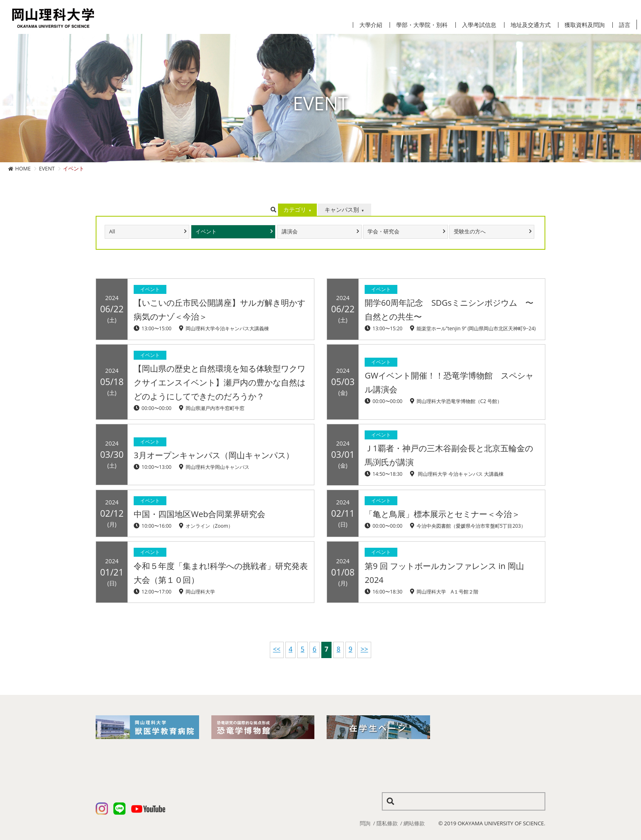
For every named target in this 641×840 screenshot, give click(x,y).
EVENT (47, 168)
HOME (23, 168)
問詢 (365, 823)
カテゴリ (295, 209)
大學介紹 (371, 25)
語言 (625, 25)
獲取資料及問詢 (585, 25)
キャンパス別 (342, 209)
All (112, 232)
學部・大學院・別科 (422, 25)
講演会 (290, 232)
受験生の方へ (470, 232)
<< (277, 649)
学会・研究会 (383, 232)
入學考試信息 (479, 25)
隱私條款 (387, 823)
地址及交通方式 (531, 25)
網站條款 (414, 823)
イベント (206, 232)
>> (364, 649)
